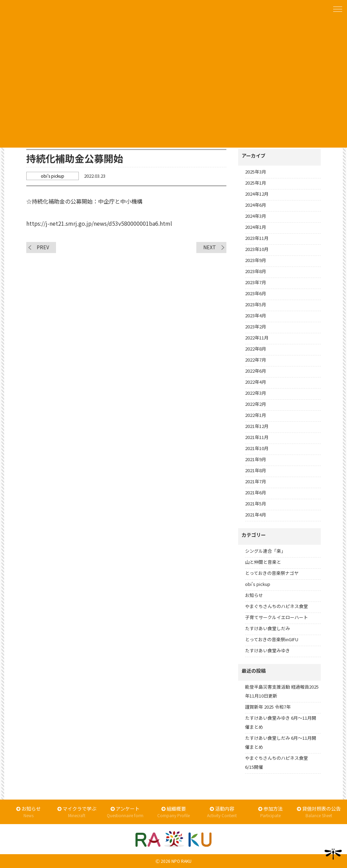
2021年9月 (256, 459)
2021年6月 (256, 492)
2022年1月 (256, 415)
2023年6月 (256, 293)
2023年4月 (256, 315)
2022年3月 (256, 393)
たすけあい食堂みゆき (268, 650)
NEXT (210, 247)
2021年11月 (257, 437)
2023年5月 (256, 304)
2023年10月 (257, 249)
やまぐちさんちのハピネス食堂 (276, 606)
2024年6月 (256, 205)
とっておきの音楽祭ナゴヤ (272, 573)
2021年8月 (256, 470)
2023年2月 (256, 326)
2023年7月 (256, 282)
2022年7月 (256, 360)
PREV (43, 247)
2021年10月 (257, 448)
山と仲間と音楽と (263, 562)
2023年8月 (256, 271)
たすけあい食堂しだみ (268, 628)
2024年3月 (256, 216)
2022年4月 (256, 382)
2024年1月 (256, 227)
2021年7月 (256, 481)
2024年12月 (257, 194)
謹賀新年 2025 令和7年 (268, 707)
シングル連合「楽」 (265, 551)
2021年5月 (256, 503)
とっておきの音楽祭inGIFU (272, 639)
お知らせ (254, 595)
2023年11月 (257, 238)
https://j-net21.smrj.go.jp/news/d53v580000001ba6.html (99, 223)
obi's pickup (258, 584)
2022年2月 (256, 404)
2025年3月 (256, 172)
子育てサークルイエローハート (276, 617)
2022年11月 (257, 338)
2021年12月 (257, 426)
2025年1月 (256, 183)
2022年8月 (256, 349)
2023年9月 (256, 260)
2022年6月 (256, 371)
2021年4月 (256, 515)
